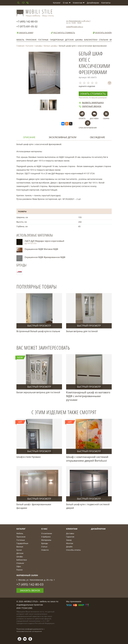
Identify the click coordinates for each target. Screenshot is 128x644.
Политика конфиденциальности (30, 629)
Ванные (20, 547)
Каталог (57, 3)
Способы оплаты (73, 550)
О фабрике (46, 537)
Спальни (104, 40)
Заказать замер (25, 33)
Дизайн (69, 547)
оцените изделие (87, 86)
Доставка (70, 533)
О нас (67, 3)
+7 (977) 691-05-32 (27, 26)
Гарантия (70, 537)
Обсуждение (97, 137)
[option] (44, 105)
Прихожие (31, 40)
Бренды (45, 543)
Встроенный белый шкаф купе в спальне (38, 331)
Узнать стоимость (93, 94)
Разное (19, 570)
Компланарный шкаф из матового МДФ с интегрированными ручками (88, 396)
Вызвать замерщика (91, 103)
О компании (47, 533)
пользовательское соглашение (29, 631)
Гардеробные (57, 40)
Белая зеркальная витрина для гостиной (38, 392)
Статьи (44, 547)
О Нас (44, 529)
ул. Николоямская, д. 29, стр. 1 (78, 21)
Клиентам (79, 3)
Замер (69, 540)
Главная (20, 46)
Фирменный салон (27, 575)
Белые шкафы (51, 46)
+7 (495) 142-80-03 (27, 21)
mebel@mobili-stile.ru (75, 27)
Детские (69, 40)
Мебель (20, 40)
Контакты (106, 3)
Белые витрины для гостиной (82, 331)
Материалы (46, 540)
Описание (29, 137)
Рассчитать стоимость (63, 33)
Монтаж (70, 543)
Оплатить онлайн (102, 33)
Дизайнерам (93, 3)
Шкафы (79, 40)
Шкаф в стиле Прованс (29, 457)
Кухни (19, 550)
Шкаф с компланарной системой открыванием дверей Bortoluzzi (87, 459)
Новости (45, 550)
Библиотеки (91, 40)
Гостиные (43, 40)
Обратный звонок (90, 106)
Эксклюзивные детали (63, 137)
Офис (19, 566)
